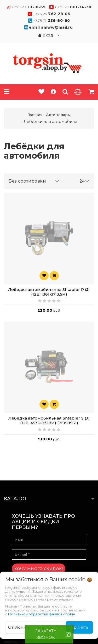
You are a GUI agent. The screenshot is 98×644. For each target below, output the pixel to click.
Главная (35, 115)
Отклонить (19, 627)
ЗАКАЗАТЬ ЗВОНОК (46, 634)
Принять (79, 627)
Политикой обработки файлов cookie (42, 614)
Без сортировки (34, 181)
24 (85, 181)
